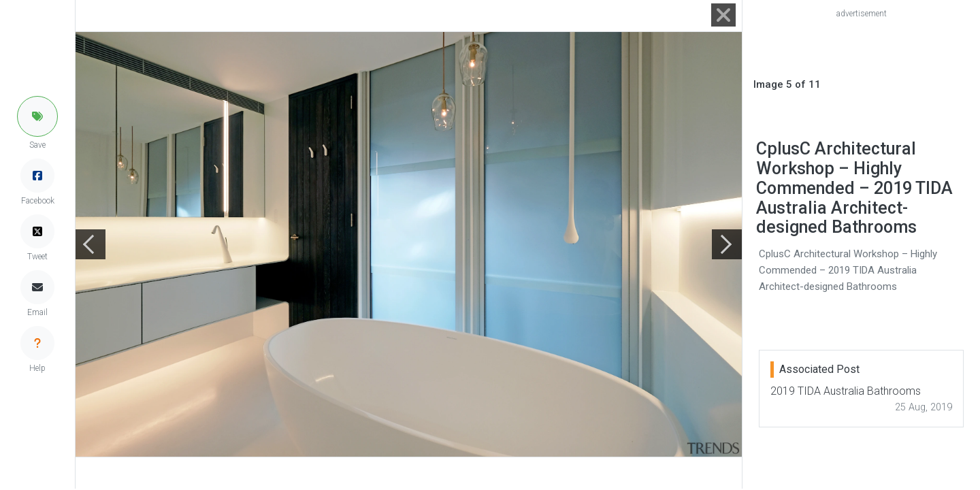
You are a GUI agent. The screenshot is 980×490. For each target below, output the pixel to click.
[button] (37, 116)
